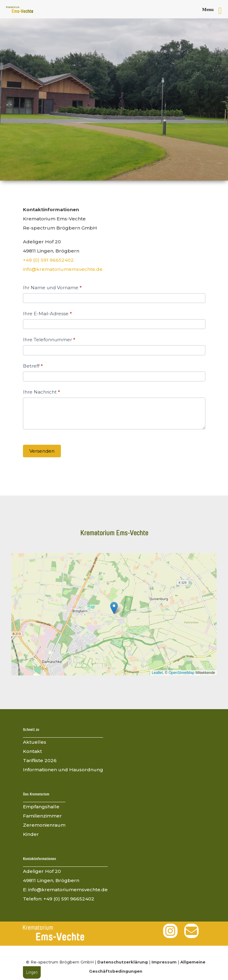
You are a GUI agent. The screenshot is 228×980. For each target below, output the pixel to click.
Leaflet (157, 673)
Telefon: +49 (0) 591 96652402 (59, 899)
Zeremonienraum (44, 825)
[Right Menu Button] (215, 11)
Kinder (31, 834)
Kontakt (32, 751)
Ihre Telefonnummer (49, 340)
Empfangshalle (41, 807)
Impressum (164, 962)
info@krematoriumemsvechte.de (63, 269)
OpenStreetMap (182, 673)
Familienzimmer (42, 816)
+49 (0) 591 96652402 (48, 260)
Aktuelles (35, 742)
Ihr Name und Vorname (52, 288)
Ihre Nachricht (41, 392)
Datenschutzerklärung (123, 962)
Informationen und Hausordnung (63, 770)
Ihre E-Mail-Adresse (47, 314)
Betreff (33, 366)
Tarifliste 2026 (40, 760)
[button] (114, 608)
